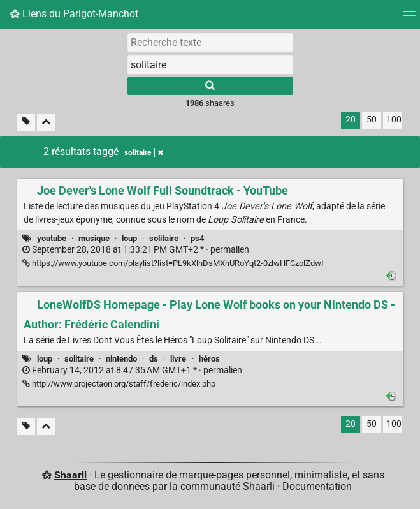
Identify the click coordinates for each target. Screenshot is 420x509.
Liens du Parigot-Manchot (74, 14)
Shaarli (70, 475)
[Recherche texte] (210, 42)
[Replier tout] (46, 122)
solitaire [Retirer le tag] (144, 152)
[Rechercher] (210, 86)
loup (129, 238)
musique (94, 238)
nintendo (121, 359)
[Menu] (409, 18)
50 (372, 120)
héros (209, 359)
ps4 (197, 238)
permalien (136, 250)
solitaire (164, 238)
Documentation (317, 486)
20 (351, 120)
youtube (52, 238)
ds (154, 359)
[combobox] (210, 64)
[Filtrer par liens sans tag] (26, 122)
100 (394, 120)
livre (178, 359)
